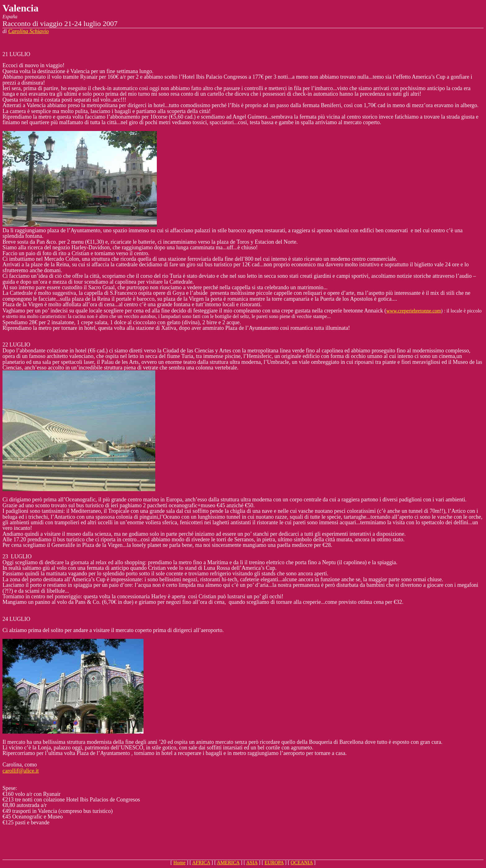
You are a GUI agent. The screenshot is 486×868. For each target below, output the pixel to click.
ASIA (252, 863)
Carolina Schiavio (29, 31)
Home (179, 863)
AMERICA (228, 863)
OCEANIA (302, 863)
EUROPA (274, 863)
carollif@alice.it (21, 771)
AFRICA (201, 863)
